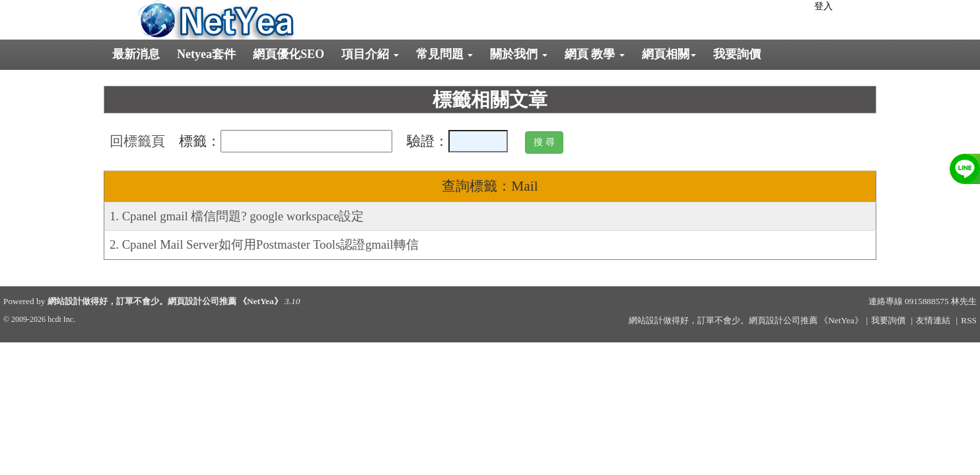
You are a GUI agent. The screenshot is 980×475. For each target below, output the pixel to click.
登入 (823, 6)
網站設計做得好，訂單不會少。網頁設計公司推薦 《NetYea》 (165, 301)
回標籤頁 (137, 141)
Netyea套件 (206, 54)
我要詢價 (737, 54)
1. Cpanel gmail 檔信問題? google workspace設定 (237, 216)
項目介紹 (370, 54)
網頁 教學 (595, 54)
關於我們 (519, 54)
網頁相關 (669, 54)
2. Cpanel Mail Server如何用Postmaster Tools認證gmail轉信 (264, 244)
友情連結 (933, 320)
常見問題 (445, 54)
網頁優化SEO (289, 54)
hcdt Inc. (61, 319)
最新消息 (136, 54)
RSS (969, 320)
